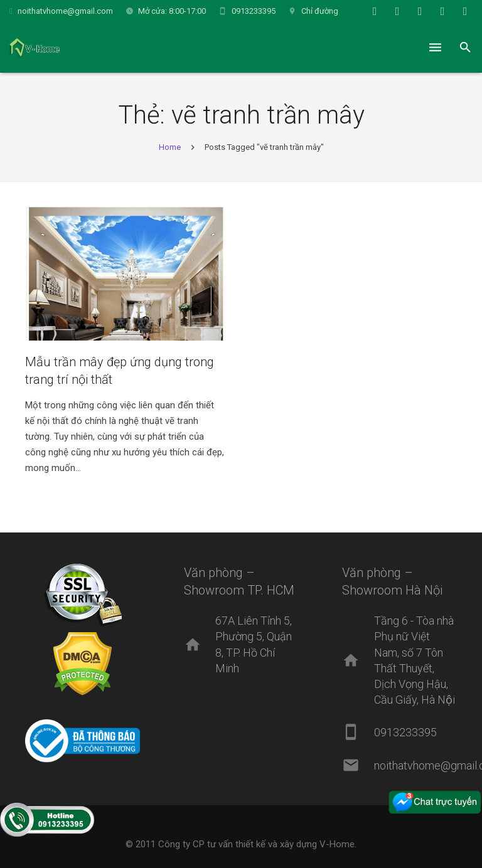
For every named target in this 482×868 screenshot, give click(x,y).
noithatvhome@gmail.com (65, 11)
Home (170, 147)
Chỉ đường (320, 11)
